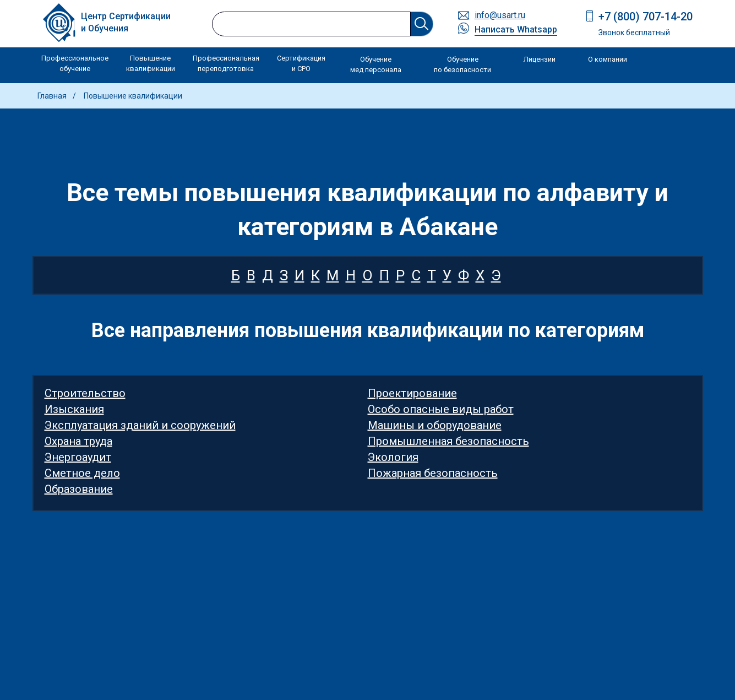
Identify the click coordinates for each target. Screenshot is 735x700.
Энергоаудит (78, 457)
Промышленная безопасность (448, 441)
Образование (79, 489)
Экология (393, 457)
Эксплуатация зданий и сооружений (140, 425)
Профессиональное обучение (75, 64)
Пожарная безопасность (433, 473)
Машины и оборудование (435, 425)
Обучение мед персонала (376, 65)
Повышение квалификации (151, 64)
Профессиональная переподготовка (226, 64)
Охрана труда (78, 441)
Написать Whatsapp (516, 29)
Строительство (85, 393)
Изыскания (74, 409)
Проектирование (412, 393)
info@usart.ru (500, 15)
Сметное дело (82, 473)
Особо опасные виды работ (441, 409)
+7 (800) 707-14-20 (646, 17)
